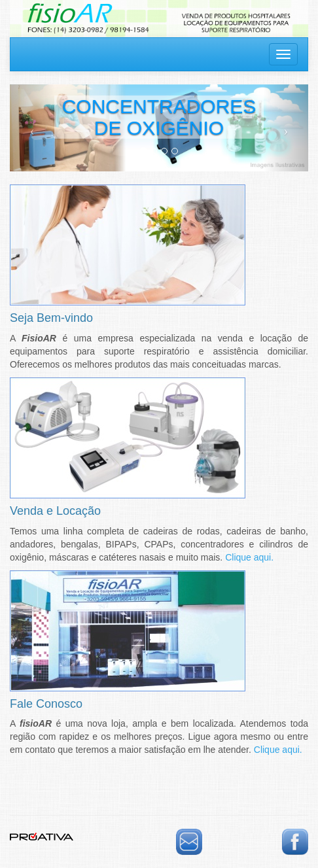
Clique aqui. (249, 557)
